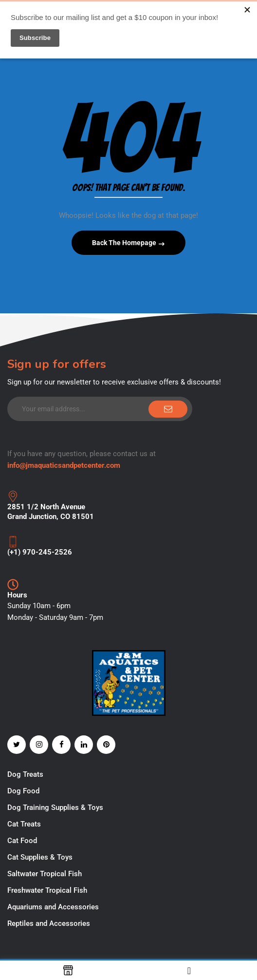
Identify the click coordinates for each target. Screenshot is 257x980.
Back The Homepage (125, 243)
